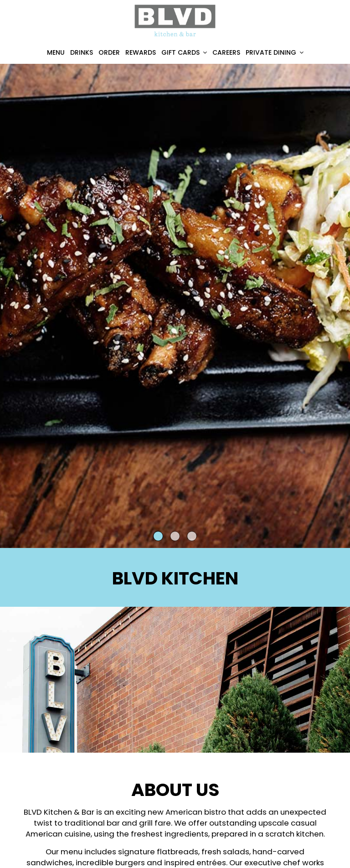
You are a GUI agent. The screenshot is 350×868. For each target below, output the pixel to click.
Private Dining (275, 52)
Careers (226, 52)
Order (109, 52)
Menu (56, 52)
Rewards (141, 52)
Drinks (82, 52)
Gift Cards (184, 52)
